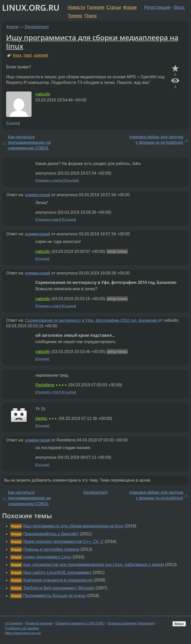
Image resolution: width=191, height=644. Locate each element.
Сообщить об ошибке (22, 628)
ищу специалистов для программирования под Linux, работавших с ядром (93, 565)
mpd (28, 55)
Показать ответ (48, 219)
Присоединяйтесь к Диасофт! (51, 534)
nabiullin (43, 94)
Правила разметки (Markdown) (131, 623)
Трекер (75, 16)
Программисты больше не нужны (55, 596)
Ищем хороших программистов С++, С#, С (63, 541)
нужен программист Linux (47, 557)
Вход (179, 7)
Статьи (114, 7)
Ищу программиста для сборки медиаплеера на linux (92, 42)
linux (17, 55)
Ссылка (13, 123)
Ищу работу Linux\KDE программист (57, 572)
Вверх (179, 624)
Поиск (90, 16)
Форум (130, 7)
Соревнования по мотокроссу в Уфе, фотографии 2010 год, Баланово (91, 320)
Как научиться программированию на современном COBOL (29, 143)
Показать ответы (49, 180)
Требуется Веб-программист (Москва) (59, 588)
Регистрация (157, 7)
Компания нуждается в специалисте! (58, 580)
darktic (41, 418)
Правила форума (39, 623)
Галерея (96, 7)
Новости (76, 7)
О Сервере (14, 623)
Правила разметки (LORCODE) (80, 623)
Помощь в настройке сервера (51, 549)
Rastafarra (45, 385)
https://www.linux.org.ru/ (23, 633)
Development (37, 27)
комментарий (38, 195)
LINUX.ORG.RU (31, 7)
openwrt (41, 55)
